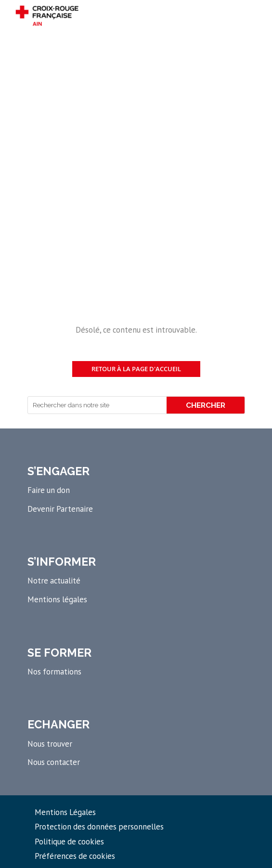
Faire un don (49, 490)
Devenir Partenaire (60, 509)
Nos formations (54, 672)
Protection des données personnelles (99, 827)
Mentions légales (57, 599)
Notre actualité (54, 581)
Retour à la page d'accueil (136, 369)
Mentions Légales (65, 812)
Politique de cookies (69, 842)
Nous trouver (50, 744)
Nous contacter (54, 762)
